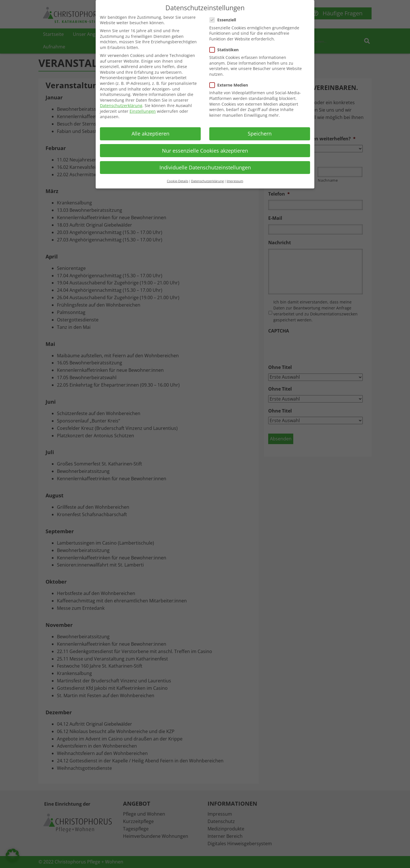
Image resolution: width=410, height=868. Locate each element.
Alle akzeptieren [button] (150, 134)
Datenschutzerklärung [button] (207, 181)
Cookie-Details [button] (178, 181)
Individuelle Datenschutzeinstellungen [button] (205, 167)
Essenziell (225, 20)
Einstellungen (143, 111)
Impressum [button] (235, 181)
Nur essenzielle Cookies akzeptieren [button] (205, 151)
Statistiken (226, 50)
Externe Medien (230, 85)
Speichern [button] (260, 134)
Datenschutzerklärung (121, 105)
